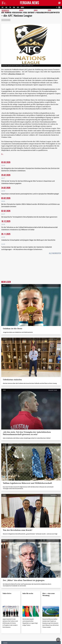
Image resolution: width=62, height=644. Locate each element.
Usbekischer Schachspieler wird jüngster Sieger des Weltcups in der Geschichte (28, 240)
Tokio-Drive (7, 593)
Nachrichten (5, 11)
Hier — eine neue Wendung (49, 594)
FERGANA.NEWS (29, 3)
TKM (14, 7)
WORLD (22, 7)
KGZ (6, 7)
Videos (36, 11)
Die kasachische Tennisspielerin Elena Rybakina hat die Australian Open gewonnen (29, 217)
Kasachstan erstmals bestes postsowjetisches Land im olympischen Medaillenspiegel (30, 194)
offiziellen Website (15, 74)
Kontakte (5, 643)
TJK (10, 7)
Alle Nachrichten (55, 253)
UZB (18, 7)
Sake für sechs (28, 593)
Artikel (21, 11)
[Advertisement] (31, 268)
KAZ (3, 7)
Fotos (49, 11)
